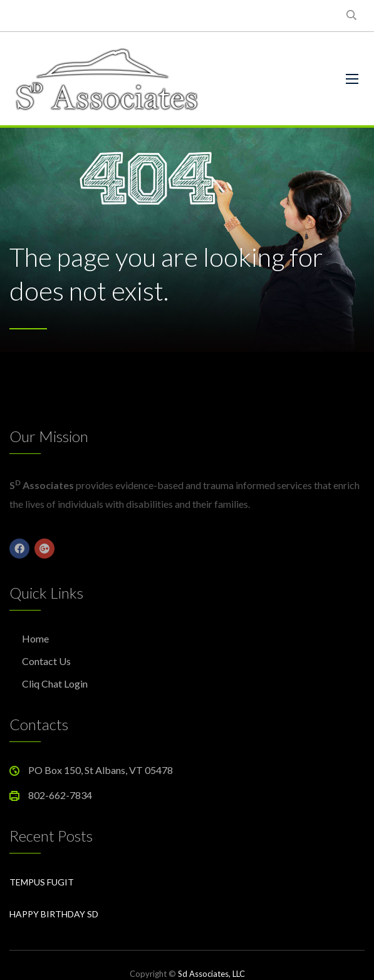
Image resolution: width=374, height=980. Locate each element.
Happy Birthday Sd (54, 914)
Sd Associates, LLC (211, 974)
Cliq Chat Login (55, 683)
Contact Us (46, 661)
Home (35, 638)
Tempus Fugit (42, 882)
